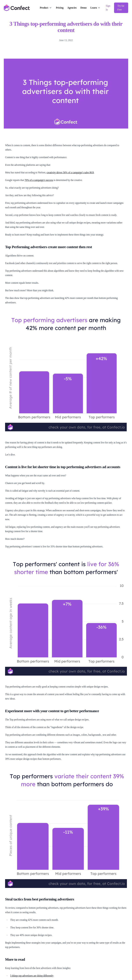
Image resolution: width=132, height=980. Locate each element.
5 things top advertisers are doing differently (32, 976)
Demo (84, 8)
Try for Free (121, 8)
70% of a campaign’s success (39, 180)
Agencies (72, 8)
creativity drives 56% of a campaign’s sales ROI (70, 172)
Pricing (60, 8)
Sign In (108, 8)
